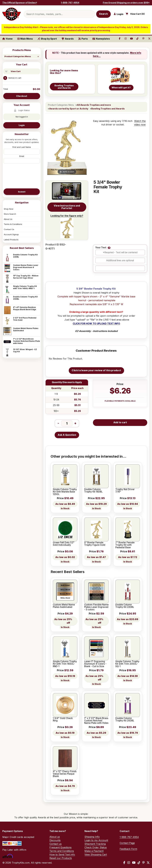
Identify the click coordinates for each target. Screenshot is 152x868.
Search (103, 14)
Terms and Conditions (62, 851)
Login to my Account (96, 840)
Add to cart (120, 422)
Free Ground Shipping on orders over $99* (126, 3)
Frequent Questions (60, 847)
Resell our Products (61, 858)
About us (55, 837)
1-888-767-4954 (70, 3)
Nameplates (101, 39)
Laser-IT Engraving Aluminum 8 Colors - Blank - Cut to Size (95, 664)
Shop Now (9, 209)
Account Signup (11, 234)
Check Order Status (96, 847)
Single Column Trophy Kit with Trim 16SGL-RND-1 (65, 664)
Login (22, 125)
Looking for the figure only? (67, 226)
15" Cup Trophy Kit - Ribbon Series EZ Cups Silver (26, 277)
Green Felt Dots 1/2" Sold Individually (64, 544)
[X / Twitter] (148, 863)
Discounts (55, 840)
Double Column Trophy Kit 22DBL (25, 256)
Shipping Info (92, 837)
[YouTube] (134, 863)
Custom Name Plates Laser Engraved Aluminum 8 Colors (26, 267)
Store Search (10, 214)
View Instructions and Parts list (67, 207)
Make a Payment (94, 851)
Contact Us (9, 229)
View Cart (16, 71)
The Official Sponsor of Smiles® (20, 3)
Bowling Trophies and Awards (108, 109)
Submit (22, 192)
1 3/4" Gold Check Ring (63, 720)
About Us (8, 219)
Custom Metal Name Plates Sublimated (26, 329)
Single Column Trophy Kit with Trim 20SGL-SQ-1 (127, 664)
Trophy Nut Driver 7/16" (125, 491)
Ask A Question (67, 435)
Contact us (56, 844)
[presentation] (22, 176)
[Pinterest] (143, 863)
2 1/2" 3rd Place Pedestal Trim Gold (25, 319)
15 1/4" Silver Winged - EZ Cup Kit (25, 350)
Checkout (22, 96)
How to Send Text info (62, 855)
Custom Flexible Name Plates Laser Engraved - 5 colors (96, 607)
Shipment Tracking (95, 844)
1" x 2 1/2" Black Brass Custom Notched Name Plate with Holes (26, 341)
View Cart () (137, 14)
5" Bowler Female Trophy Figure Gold (95, 544)
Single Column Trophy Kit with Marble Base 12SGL (65, 492)
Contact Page (127, 843)
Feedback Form (128, 849)
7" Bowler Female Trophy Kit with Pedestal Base (125, 545)
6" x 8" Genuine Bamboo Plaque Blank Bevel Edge (25, 308)
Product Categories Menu (18, 56)
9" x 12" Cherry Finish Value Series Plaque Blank (65, 774)
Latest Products (11, 240)
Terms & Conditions (13, 224)
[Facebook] (124, 863)
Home (7, 39)
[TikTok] (139, 863)
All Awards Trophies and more (94, 105)
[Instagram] (129, 863)
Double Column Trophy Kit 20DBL (25, 298)
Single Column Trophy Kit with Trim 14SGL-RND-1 (25, 287)
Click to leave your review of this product (96, 370)
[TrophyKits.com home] (12, 14)
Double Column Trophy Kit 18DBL (93, 491)
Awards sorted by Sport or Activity (69, 109)
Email (22, 156)
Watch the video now (140, 123)
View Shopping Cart (96, 855)
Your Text (101, 248)
